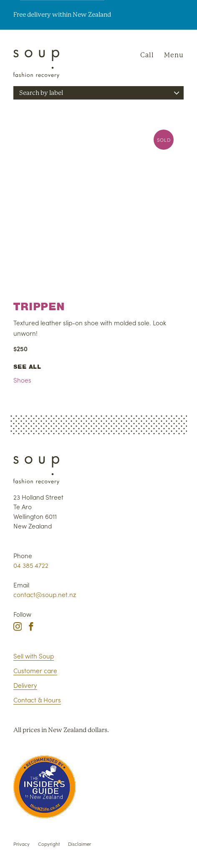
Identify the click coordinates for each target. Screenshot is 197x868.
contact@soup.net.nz (45, 594)
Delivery (25, 685)
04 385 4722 (31, 565)
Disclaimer (80, 844)
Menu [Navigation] (174, 55)
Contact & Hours (37, 700)
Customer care (35, 670)
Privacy (21, 844)
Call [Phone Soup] (147, 55)
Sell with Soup (34, 656)
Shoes (22, 380)
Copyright (49, 844)
